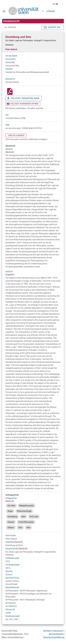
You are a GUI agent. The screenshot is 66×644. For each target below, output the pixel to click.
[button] (55, 4)
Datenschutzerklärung (54, 637)
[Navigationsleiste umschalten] (4, 11)
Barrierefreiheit (56, 634)
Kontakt (47, 631)
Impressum (58, 631)
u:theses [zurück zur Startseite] (51, 11)
